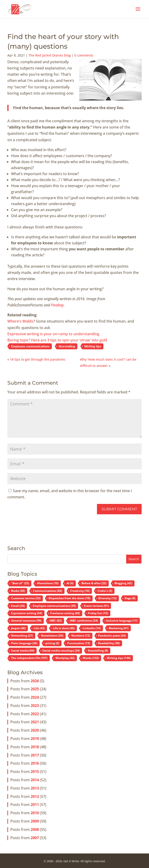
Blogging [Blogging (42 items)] (123, 583)
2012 (35, 796)
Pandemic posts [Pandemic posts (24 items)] (112, 636)
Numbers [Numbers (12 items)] (81, 636)
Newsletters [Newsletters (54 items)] (52, 636)
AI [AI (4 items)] (70, 583)
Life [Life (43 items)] (39, 628)
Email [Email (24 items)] (18, 606)
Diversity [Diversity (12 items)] (107, 598)
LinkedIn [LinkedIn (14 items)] (92, 628)
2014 (35, 780)
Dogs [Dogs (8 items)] (130, 598)
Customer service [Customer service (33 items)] (26, 598)
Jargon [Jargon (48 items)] (18, 628)
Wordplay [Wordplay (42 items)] (65, 658)
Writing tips (93, 346)
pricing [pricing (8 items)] (52, 643)
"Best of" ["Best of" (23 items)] (20, 583)
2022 (35, 714)
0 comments (84, 55)
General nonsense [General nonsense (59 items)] (26, 621)
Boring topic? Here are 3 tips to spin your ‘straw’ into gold (57, 340)
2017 (35, 755)
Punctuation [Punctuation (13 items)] (79, 643)
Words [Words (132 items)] (91, 658)
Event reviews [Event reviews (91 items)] (96, 606)
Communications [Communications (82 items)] (48, 591)
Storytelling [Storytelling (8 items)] (98, 651)
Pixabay (57, 305)
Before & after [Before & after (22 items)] (94, 583)
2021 (35, 722)
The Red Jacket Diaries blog (50, 55)
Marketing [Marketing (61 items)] (119, 628)
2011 (35, 805)
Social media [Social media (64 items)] (23, 651)
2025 (35, 689)
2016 (35, 763)
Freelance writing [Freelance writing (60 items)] (65, 613)
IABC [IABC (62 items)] (56, 621)
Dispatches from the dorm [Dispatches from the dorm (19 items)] (69, 598)
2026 (35, 681)
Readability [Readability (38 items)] (109, 643)
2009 (35, 821)
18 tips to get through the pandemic (38, 359)
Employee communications (30, 346)
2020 (35, 730)
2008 (35, 829)
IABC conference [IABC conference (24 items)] (84, 621)
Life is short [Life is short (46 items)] (64, 628)
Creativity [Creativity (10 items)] (80, 591)
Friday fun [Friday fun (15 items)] (98, 613)
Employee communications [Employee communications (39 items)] (54, 606)
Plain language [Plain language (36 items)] (24, 643)
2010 (35, 813)
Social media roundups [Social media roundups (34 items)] (61, 651)
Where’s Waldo (20, 321)
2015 (35, 772)
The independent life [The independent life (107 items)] (29, 658)
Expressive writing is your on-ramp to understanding (53, 334)
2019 (35, 739)
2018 (35, 747)
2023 (35, 706)
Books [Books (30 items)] (18, 591)
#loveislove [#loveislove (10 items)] (48, 583)
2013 (35, 788)
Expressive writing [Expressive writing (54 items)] (27, 613)
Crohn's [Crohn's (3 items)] (105, 591)
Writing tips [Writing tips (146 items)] (119, 658)
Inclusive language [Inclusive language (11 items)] (122, 621)
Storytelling (67, 346)
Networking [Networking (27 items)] (22, 636)
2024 (35, 697)
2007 (35, 838)
